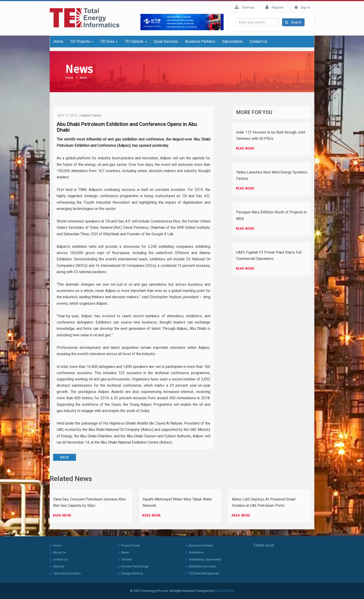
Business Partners (200, 41)
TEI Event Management (204, 573)
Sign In (303, 7)
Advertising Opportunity (205, 559)
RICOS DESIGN (224, 591)
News (83, 78)
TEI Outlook (136, 41)
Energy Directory (132, 573)
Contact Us (258, 41)
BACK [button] (65, 457)
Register (275, 7)
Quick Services (166, 41)
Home (58, 41)
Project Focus (130, 545)
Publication (196, 552)
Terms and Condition (67, 573)
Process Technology (135, 566)
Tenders (127, 559)
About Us (60, 552)
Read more (245, 149)
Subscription (232, 41)
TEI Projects (82, 41)
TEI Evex (109, 41)
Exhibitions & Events (202, 566)
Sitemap (245, 7)
